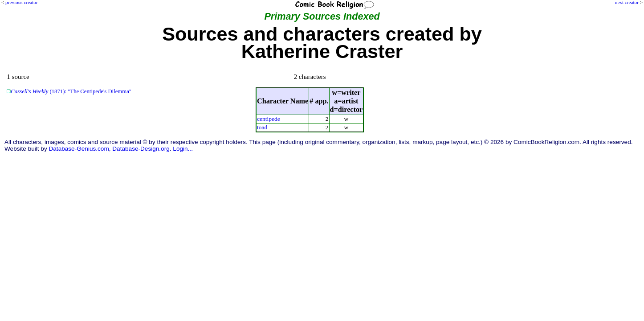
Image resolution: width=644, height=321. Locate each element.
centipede (269, 119)
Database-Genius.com (79, 149)
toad (262, 127)
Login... (183, 149)
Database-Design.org (141, 149)
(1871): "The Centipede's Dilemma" (71, 91)
